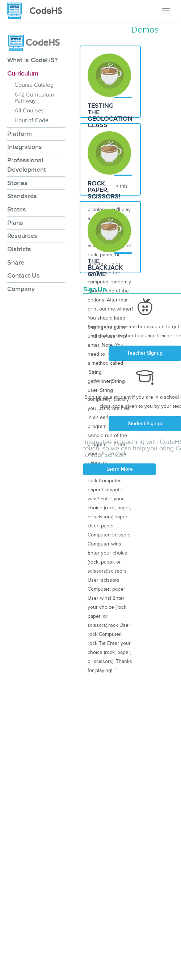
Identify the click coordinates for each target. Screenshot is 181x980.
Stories (17, 183)
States (17, 209)
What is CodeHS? (32, 60)
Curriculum (23, 73)
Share (16, 262)
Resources (22, 236)
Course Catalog (34, 85)
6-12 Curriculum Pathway (34, 98)
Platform (20, 134)
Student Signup (145, 423)
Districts (19, 249)
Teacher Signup (145, 353)
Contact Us (24, 275)
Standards (22, 196)
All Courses (29, 111)
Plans (15, 223)
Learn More (120, 469)
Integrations (25, 147)
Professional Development (27, 165)
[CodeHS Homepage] (37, 11)
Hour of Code (31, 120)
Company (21, 289)
